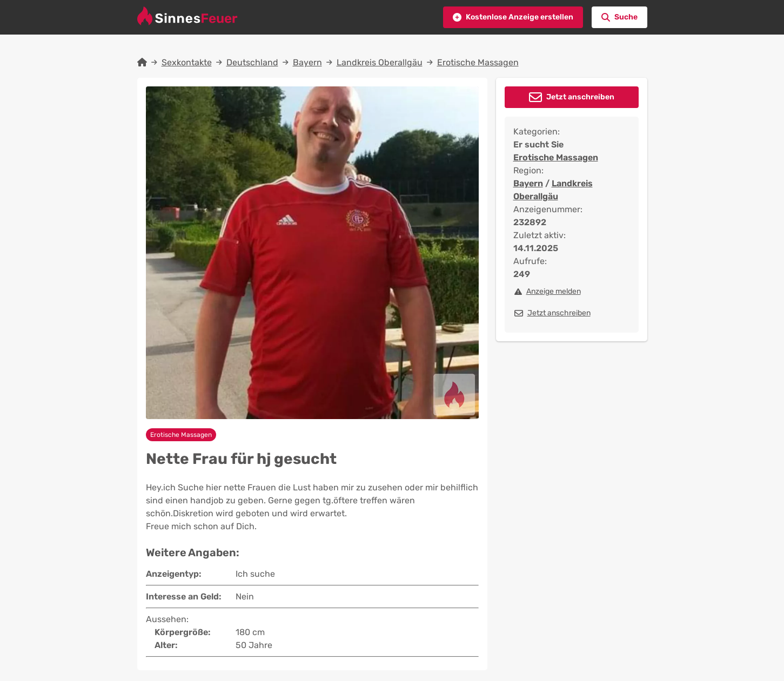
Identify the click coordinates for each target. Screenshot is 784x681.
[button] (513, 17)
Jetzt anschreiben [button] (580, 97)
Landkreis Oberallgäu (380, 62)
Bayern (307, 62)
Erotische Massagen (478, 62)
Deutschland (252, 62)
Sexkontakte (187, 62)
